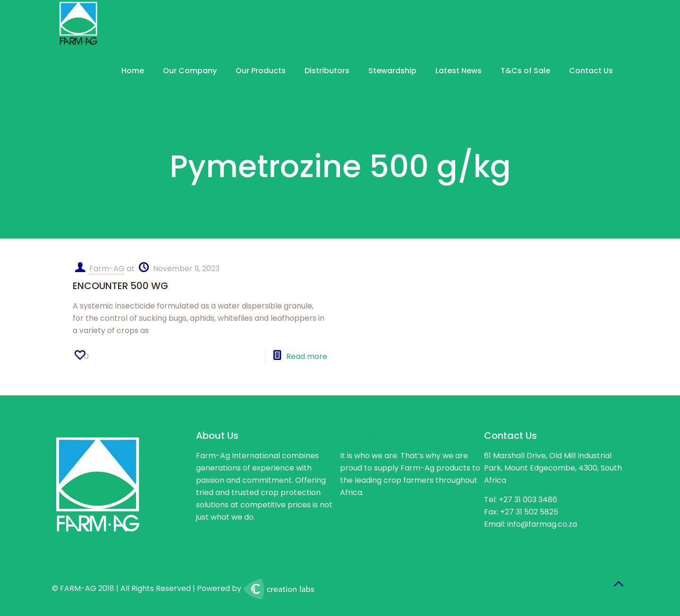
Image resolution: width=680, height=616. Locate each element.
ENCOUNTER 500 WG (120, 286)
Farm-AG (107, 269)
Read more (307, 356)
